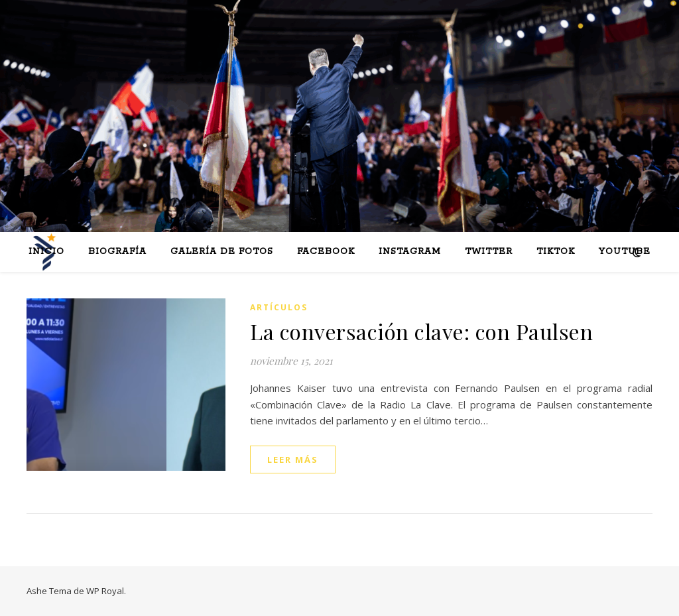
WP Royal (105, 591)
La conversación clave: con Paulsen (421, 331)
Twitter (489, 252)
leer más (293, 460)
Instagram (410, 252)
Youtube (625, 252)
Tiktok (556, 252)
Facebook (326, 252)
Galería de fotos (222, 252)
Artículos (279, 307)
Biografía (117, 252)
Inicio (46, 252)
